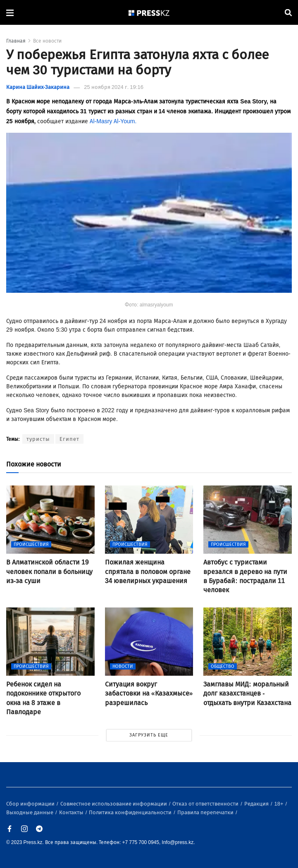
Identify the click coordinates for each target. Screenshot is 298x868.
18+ (280, 804)
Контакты (72, 812)
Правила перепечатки (206, 812)
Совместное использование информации (114, 804)
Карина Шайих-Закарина (38, 87)
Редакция (257, 804)
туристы (38, 439)
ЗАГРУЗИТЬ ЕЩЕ (149, 735)
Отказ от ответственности (206, 804)
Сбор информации (31, 804)
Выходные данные (30, 812)
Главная (16, 41)
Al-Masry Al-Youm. (113, 121)
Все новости (47, 41)
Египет (69, 439)
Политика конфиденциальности (131, 812)
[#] (149, 13)
